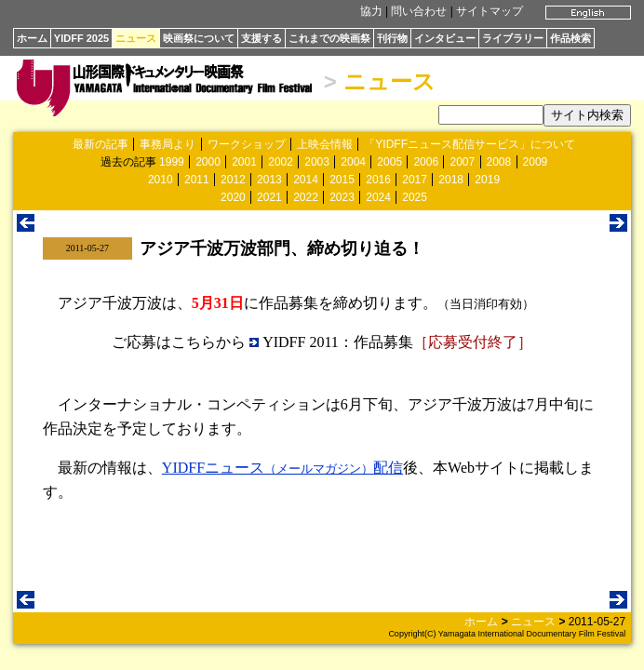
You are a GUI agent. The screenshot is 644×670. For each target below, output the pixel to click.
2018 (451, 180)
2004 (353, 162)
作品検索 (570, 38)
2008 (499, 162)
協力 (371, 11)
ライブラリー (513, 38)
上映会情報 (325, 144)
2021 (269, 197)
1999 (172, 162)
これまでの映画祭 (329, 38)
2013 (269, 180)
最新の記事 (101, 144)
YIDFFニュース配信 (282, 468)
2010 (161, 180)
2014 (306, 180)
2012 (233, 180)
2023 (342, 197)
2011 (197, 180)
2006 (426, 162)
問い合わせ (419, 11)
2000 (208, 162)
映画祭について (199, 38)
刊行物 (392, 38)
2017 (415, 180)
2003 (317, 162)
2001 (244, 162)
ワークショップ (247, 144)
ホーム (32, 38)
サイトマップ (490, 11)
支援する (262, 38)
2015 (342, 180)
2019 (487, 180)
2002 (281, 162)
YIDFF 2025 (81, 38)
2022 (306, 197)
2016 (378, 180)
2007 (462, 162)
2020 (233, 197)
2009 (536, 162)
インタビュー (445, 38)
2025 (415, 197)
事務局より (168, 144)
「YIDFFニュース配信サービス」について (470, 144)
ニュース (136, 38)
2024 (378, 197)
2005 (389, 162)
